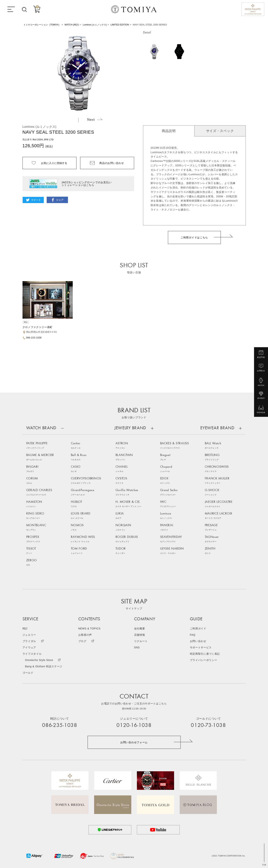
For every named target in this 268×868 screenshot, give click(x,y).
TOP (264, 865)
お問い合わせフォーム (134, 742)
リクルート (141, 641)
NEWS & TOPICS (89, 628)
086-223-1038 (34, 338)
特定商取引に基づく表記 (205, 654)
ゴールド (28, 673)
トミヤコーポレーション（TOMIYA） (42, 25)
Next (95, 119)
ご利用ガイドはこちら (194, 237)
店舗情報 (140, 635)
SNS (137, 647)
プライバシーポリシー (204, 660)
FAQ (193, 635)
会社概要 (140, 628)
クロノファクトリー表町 (38, 327)
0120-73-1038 (208, 726)
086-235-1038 (60, 726)
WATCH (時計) (72, 25)
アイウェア (29, 647)
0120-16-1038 (134, 726)
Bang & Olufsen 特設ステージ (44, 666)
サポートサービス (201, 647)
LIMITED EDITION (120, 25)
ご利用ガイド (198, 628)
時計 (25, 628)
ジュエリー (29, 635)
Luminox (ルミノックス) (95, 25)
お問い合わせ (198, 641)
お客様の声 (85, 635)
